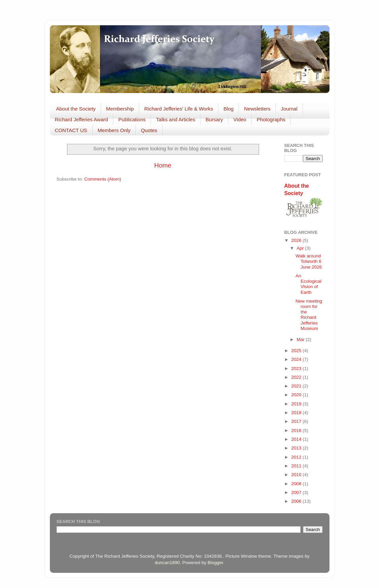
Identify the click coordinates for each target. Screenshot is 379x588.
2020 (297, 395)
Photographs (271, 119)
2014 (297, 439)
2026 (297, 240)
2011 (297, 466)
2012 (297, 457)
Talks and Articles (176, 119)
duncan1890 (167, 563)
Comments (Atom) (103, 179)
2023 (297, 368)
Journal (289, 109)
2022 (297, 377)
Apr (301, 248)
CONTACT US (71, 130)
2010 (297, 475)
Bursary (214, 119)
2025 (297, 351)
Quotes (149, 130)
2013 (297, 448)
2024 (297, 359)
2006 (297, 501)
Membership (120, 109)
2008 (297, 484)
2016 (297, 430)
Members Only (114, 130)
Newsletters (257, 109)
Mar (301, 339)
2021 (297, 386)
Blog (228, 109)
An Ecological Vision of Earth (308, 284)
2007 (297, 492)
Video (240, 119)
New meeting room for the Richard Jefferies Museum (309, 315)
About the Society (76, 109)
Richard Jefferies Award (82, 119)
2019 (297, 404)
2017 (297, 421)
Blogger (215, 563)
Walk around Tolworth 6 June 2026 (309, 261)
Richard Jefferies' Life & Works (179, 109)
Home (163, 165)
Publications (132, 119)
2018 (297, 413)
